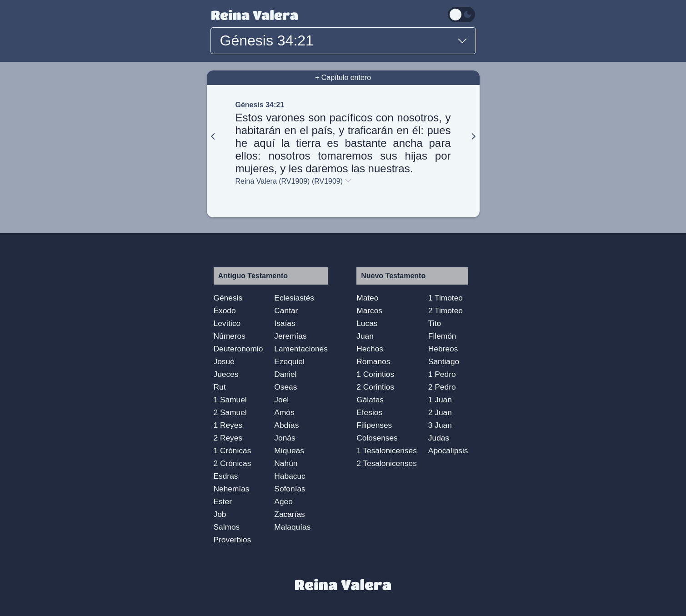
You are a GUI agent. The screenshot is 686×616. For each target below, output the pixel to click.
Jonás (285, 438)
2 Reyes (228, 438)
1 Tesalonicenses (387, 451)
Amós (284, 412)
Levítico (227, 323)
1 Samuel (230, 400)
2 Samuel (230, 412)
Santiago (444, 361)
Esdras (226, 476)
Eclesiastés (294, 298)
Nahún (286, 463)
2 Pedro (442, 387)
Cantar (286, 311)
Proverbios (233, 540)
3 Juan (440, 425)
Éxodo (225, 311)
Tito (435, 323)
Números (230, 336)
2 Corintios (375, 387)
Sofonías (290, 489)
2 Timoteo (446, 311)
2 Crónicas (233, 463)
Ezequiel (289, 361)
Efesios (369, 412)
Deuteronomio (238, 349)
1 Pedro (442, 374)
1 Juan (440, 400)
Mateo (367, 298)
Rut (220, 387)
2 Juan (440, 412)
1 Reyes (228, 425)
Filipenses (374, 425)
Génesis (228, 298)
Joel (281, 400)
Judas (439, 438)
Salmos (227, 527)
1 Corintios (375, 374)
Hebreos (443, 349)
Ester (223, 501)
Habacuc (290, 476)
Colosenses (377, 438)
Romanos (373, 361)
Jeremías (290, 336)
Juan (365, 336)
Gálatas (370, 400)
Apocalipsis (448, 451)
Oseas (285, 387)
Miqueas (289, 451)
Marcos (369, 311)
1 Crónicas (233, 451)
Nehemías (232, 489)
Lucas (367, 323)
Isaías (285, 323)
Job (220, 514)
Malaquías (292, 527)
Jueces (226, 374)
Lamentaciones (301, 349)
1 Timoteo (446, 298)
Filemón (442, 336)
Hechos (370, 349)
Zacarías (289, 514)
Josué (224, 361)
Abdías (286, 425)
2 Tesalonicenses (387, 463)
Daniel (285, 374)
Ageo (283, 501)
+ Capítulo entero (343, 78)
